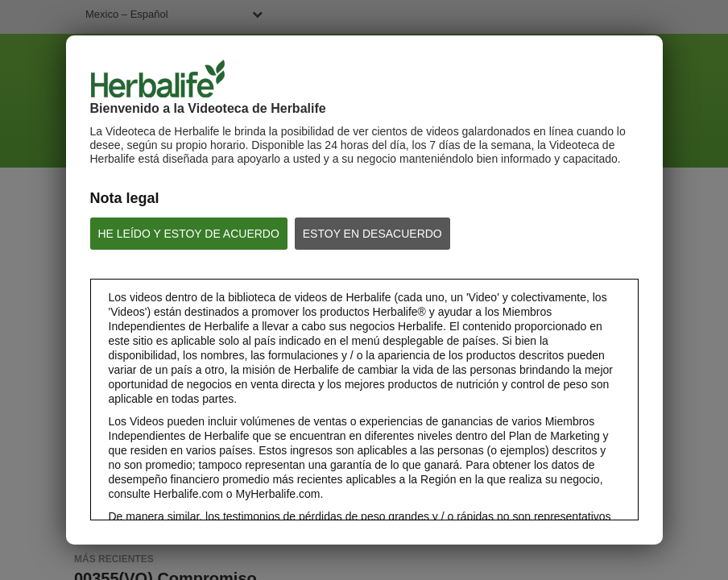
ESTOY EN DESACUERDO (372, 234)
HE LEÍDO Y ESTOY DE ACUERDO (189, 234)
